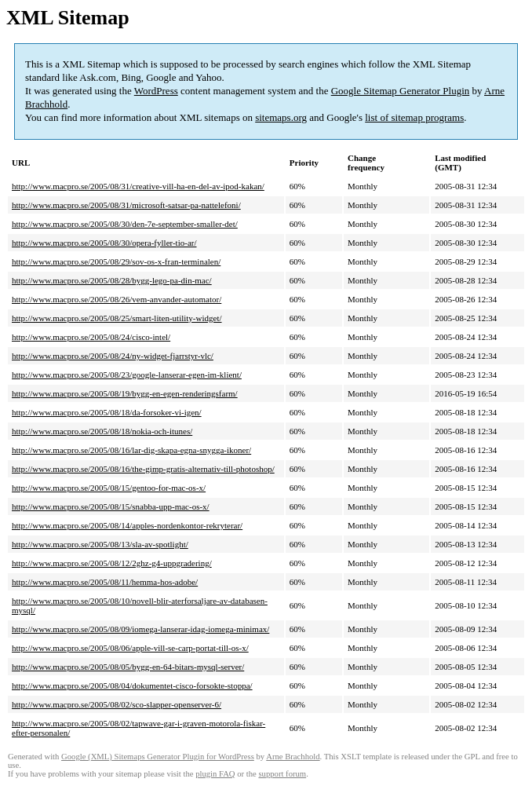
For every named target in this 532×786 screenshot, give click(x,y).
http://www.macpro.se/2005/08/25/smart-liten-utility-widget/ (117, 318)
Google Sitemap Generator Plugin (401, 91)
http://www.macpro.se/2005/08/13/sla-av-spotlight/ (100, 544)
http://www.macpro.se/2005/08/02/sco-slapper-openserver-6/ (117, 704)
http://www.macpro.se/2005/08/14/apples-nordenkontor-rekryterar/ (127, 525)
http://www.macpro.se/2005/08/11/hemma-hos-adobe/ (105, 582)
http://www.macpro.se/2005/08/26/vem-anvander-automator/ (117, 299)
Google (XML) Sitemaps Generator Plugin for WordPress (158, 757)
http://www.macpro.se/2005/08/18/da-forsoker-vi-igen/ (107, 412)
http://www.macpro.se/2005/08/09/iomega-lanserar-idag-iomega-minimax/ (140, 629)
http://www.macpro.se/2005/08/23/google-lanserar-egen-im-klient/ (127, 375)
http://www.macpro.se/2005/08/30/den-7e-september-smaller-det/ (125, 224)
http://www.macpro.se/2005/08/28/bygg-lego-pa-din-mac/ (112, 280)
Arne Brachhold (293, 757)
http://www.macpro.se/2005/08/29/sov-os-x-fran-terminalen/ (116, 261)
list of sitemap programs (414, 117)
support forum (282, 774)
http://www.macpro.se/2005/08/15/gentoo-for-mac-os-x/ (109, 488)
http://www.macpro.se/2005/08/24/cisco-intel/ (91, 337)
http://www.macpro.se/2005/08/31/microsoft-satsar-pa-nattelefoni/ (126, 205)
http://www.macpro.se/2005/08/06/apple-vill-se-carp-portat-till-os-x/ (130, 648)
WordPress (156, 91)
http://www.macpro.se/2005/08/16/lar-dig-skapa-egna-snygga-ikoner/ (131, 450)
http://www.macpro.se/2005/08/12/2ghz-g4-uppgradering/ (112, 563)
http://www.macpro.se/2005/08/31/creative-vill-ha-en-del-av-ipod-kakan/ (138, 186)
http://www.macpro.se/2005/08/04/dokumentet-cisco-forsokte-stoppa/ (132, 685)
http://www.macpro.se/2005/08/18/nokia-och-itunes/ (102, 431)
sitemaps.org (281, 117)
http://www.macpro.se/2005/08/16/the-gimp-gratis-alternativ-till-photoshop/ (143, 469)
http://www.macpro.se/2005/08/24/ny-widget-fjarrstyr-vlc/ (113, 356)
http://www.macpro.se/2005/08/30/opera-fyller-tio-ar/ (104, 243)
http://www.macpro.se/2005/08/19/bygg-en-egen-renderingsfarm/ (125, 393)
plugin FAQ (215, 774)
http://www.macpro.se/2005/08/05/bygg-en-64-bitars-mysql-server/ (128, 667)
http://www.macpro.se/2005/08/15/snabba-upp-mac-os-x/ (111, 506)
